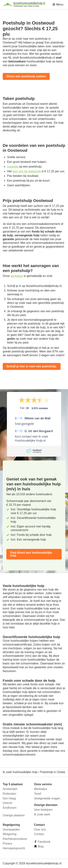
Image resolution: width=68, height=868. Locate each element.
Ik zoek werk (42, 814)
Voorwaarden (11, 830)
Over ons (40, 830)
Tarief (38, 794)
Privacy (7, 844)
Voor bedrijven (43, 810)
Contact (39, 834)
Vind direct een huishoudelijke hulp (31, 554)
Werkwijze (41, 789)
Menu (58, 4)
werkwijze (17, 276)
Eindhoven (10, 808)
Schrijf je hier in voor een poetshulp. (32, 366)
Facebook (44, 842)
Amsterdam (10, 789)
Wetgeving (10, 834)
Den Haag (9, 798)
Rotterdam (10, 794)
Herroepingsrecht (14, 848)
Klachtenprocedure (15, 839)
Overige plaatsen (14, 815)
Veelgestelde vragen (47, 798)
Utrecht (7, 803)
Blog (40, 846)
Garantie (13, 167)
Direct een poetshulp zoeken (26, 76)
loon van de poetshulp (27, 171)
